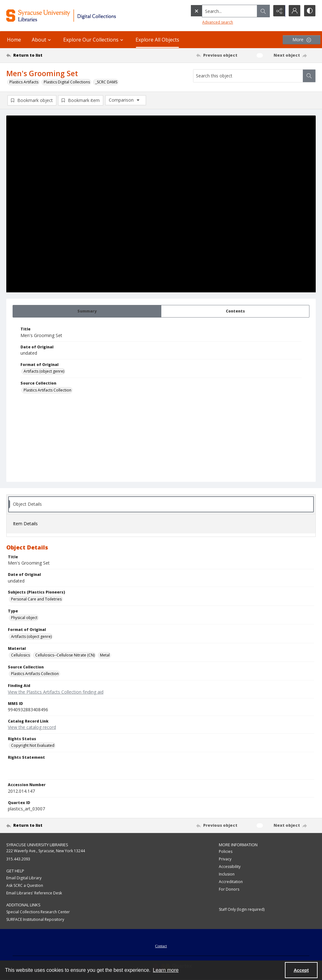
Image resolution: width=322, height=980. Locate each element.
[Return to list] (48, 55)
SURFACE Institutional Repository (35, 919)
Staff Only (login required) (242, 910)
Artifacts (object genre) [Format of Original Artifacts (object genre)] (44, 371)
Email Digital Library (24, 878)
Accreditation (231, 882)
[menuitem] (161, 945)
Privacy (225, 859)
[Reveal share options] (278, 11)
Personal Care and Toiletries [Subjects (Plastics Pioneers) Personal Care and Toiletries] (36, 599)
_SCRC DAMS (106, 82)
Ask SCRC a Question (25, 885)
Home (14, 40)
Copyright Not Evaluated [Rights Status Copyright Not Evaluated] (33, 745)
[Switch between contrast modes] (309, 11)
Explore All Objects (157, 40)
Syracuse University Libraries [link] (37, 845)
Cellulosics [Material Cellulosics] (20, 655)
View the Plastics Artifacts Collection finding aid (56, 692)
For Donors (229, 890)
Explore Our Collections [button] (94, 40)
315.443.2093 (18, 859)
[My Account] (294, 11)
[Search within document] (309, 76)
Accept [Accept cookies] (301, 970)
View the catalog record (32, 727)
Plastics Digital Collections (67, 82)
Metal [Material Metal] (105, 655)
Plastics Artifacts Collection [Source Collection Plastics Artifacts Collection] (47, 390)
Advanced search (204, 22)
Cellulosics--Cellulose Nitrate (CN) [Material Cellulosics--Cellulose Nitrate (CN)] (65, 655)
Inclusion (227, 874)
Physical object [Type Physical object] (24, 618)
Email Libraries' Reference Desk (34, 893)
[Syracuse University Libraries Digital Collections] (75, 16)
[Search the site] (217, 11)
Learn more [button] (166, 970)
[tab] (87, 311)
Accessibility (230, 867)
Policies (226, 852)
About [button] (42, 40)
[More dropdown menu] (302, 40)
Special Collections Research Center (38, 912)
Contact (161, 946)
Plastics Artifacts (24, 82)
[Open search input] (262, 11)
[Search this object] (248, 76)
